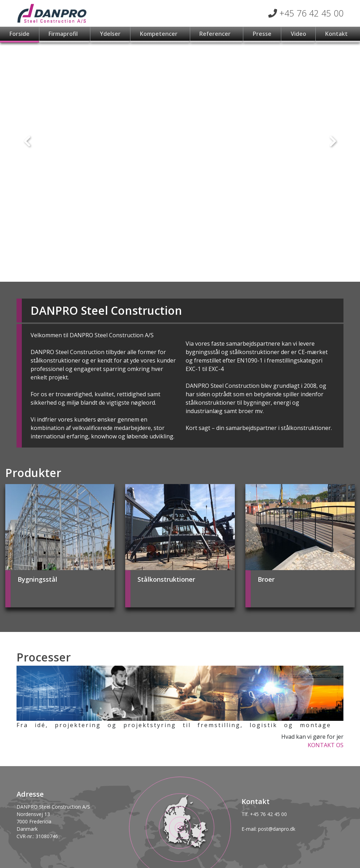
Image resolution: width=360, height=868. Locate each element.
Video (298, 34)
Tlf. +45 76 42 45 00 (264, 814)
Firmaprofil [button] (64, 34)
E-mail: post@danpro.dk (268, 829)
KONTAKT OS (326, 745)
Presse (262, 34)
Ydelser (110, 34)
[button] (27, 141)
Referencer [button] (216, 34)
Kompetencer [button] (159, 34)
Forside (20, 34)
